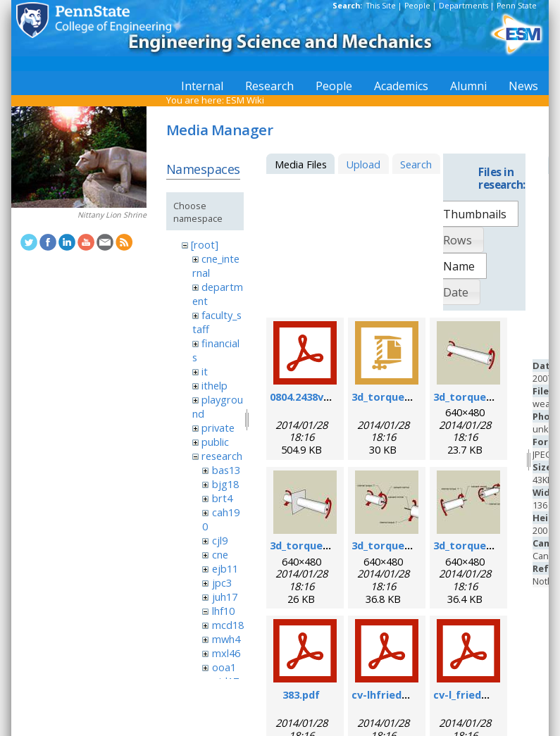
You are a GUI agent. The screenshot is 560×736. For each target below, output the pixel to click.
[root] (205, 244)
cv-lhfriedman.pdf (398, 694)
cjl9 (220, 540)
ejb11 (225, 568)
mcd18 (228, 625)
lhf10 (223, 611)
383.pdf (301, 694)
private (218, 428)
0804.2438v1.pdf (310, 397)
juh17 (225, 597)
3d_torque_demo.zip (404, 397)
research (222, 456)
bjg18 (225, 484)
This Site (381, 6)
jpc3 (222, 582)
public (215, 442)
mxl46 (226, 653)
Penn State (517, 6)
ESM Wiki (245, 100)
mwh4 (226, 639)
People (417, 6)
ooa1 (224, 667)
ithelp (214, 385)
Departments (463, 6)
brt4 (222, 498)
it (205, 371)
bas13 (226, 470)
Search (416, 164)
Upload (363, 164)
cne (220, 554)
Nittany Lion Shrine (112, 215)
